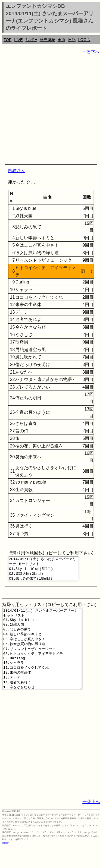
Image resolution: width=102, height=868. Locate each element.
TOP (7, 40)
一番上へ (91, 823)
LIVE (18, 40)
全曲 (61, 40)
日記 (72, 40)
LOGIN (84, 40)
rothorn (6, 864)
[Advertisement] (51, 111)
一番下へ (91, 52)
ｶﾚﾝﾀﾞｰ (31, 40)
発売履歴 (47, 40)
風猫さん (17, 171)
